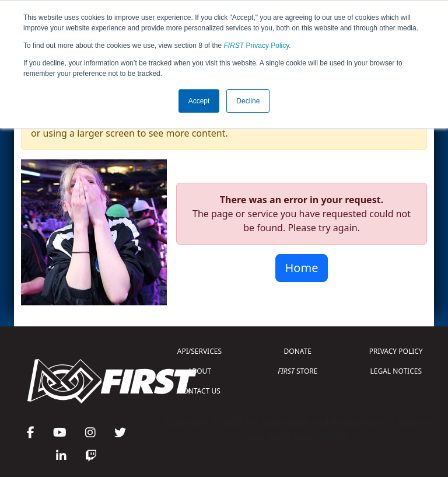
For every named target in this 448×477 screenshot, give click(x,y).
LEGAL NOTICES (396, 371)
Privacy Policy (257, 46)
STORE (297, 371)
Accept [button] (199, 101)
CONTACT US (199, 391)
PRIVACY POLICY (396, 351)
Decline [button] (248, 101)
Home (302, 268)
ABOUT (199, 371)
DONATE (298, 351)
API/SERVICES (199, 351)
